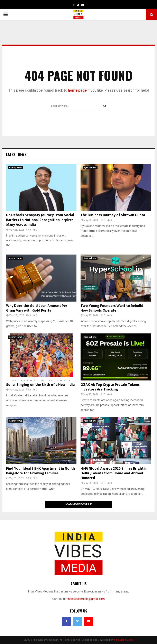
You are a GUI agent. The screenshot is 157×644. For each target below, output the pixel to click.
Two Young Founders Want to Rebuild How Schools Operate (112, 308)
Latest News (16, 154)
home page (77, 90)
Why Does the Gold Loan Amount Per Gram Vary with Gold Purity (37, 308)
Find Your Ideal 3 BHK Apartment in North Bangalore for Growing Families (40, 471)
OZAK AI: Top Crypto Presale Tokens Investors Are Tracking (110, 387)
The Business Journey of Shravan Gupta (113, 215)
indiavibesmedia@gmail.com (86, 599)
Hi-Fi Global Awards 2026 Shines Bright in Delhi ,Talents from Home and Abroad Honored (114, 473)
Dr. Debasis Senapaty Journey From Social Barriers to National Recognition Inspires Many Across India (40, 220)
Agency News (16, 168)
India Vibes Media (123, 640)
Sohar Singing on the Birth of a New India (40, 385)
